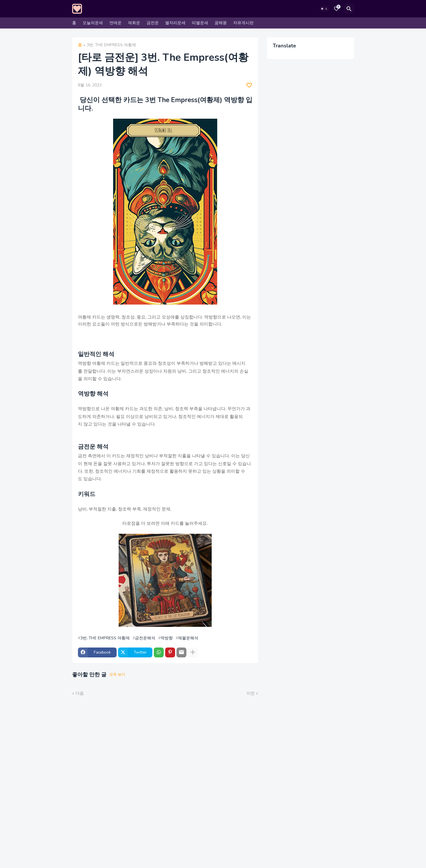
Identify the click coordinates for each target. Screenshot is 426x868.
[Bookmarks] (336, 9)
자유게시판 (243, 23)
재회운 (134, 23)
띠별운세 (200, 23)
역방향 (167, 638)
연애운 (115, 23)
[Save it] (249, 85)
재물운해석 (188, 638)
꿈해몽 (221, 23)
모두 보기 (117, 675)
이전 (251, 693)
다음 (80, 693)
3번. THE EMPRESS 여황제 (111, 45)
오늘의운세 (93, 23)
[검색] (349, 9)
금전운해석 (145, 638)
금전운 (153, 23)
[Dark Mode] (324, 9)
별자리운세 (175, 23)
